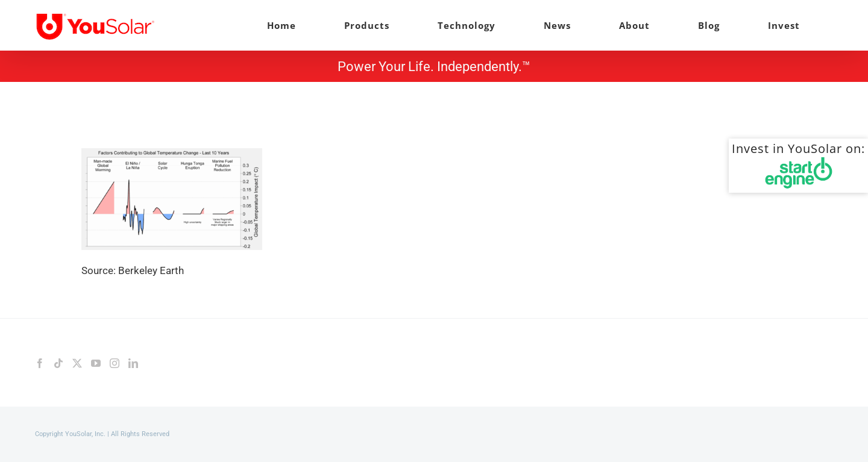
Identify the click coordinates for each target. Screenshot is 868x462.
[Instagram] (115, 363)
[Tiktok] (58, 363)
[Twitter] (77, 363)
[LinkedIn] (133, 363)
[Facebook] (40, 363)
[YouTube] (96, 363)
